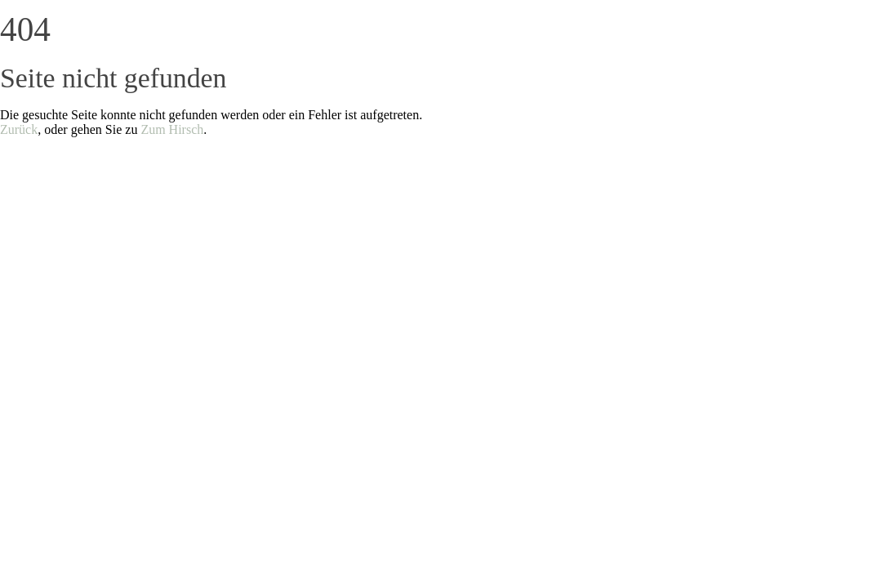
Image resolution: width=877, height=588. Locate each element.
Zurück (19, 129)
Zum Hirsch (172, 129)
